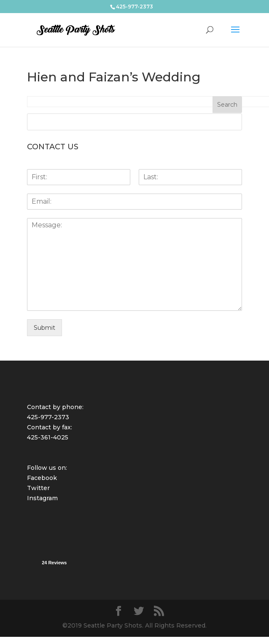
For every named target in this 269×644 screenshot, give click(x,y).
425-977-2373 (48, 417)
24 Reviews (54, 563)
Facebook (42, 478)
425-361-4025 (48, 437)
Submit (44, 328)
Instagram (42, 498)
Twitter (38, 488)
